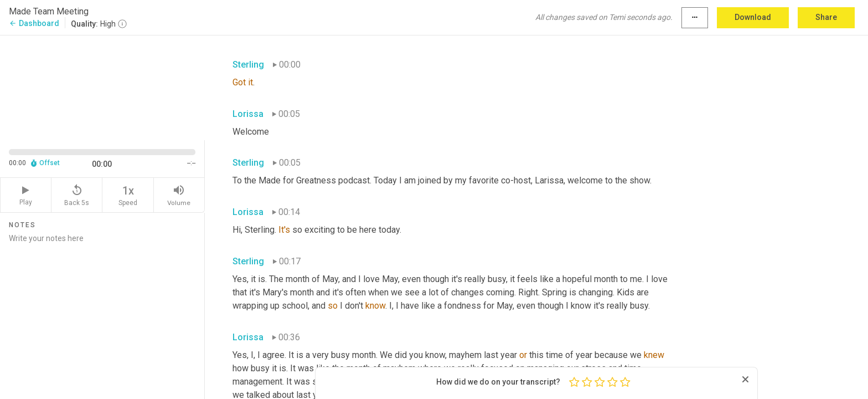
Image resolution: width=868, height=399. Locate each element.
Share (826, 17)
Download (753, 17)
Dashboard (34, 23)
